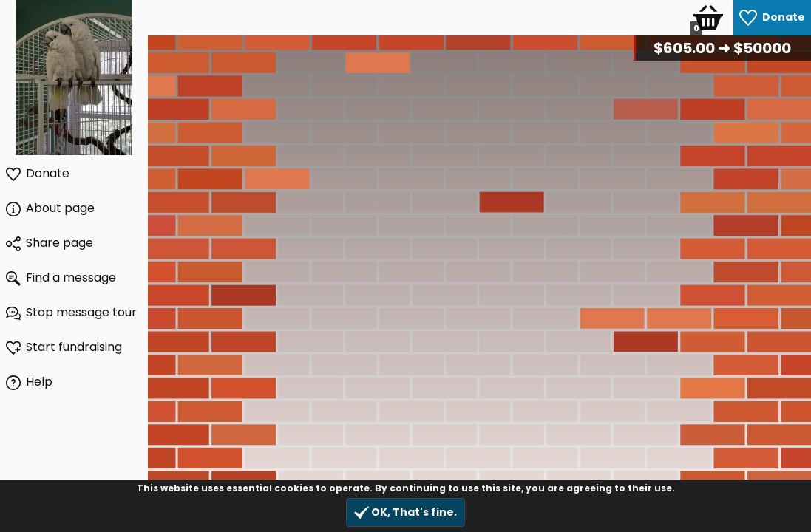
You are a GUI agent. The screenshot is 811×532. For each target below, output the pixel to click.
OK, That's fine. (405, 512)
